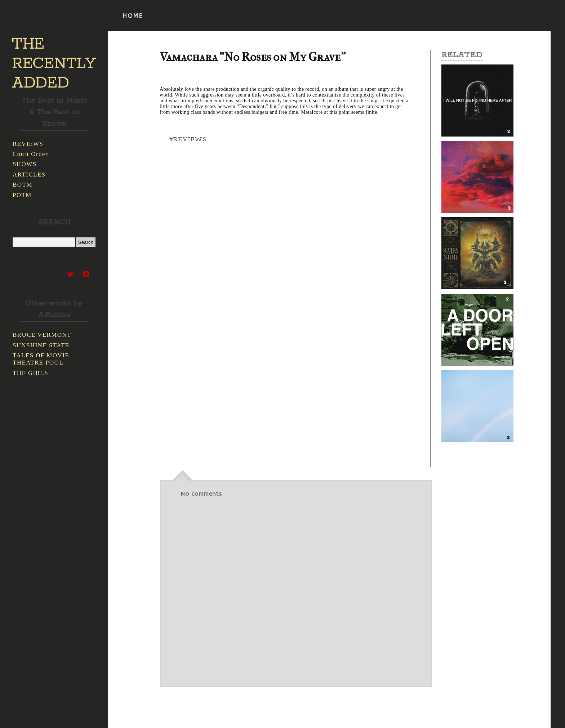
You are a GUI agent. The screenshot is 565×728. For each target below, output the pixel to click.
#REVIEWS (188, 139)
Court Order (30, 154)
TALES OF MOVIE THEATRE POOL (41, 359)
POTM (22, 195)
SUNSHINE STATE (41, 345)
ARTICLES (29, 175)
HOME (133, 16)
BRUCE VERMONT (42, 335)
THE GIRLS (30, 373)
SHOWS (25, 164)
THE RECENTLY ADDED (54, 64)
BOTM (23, 185)
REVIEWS (28, 144)
